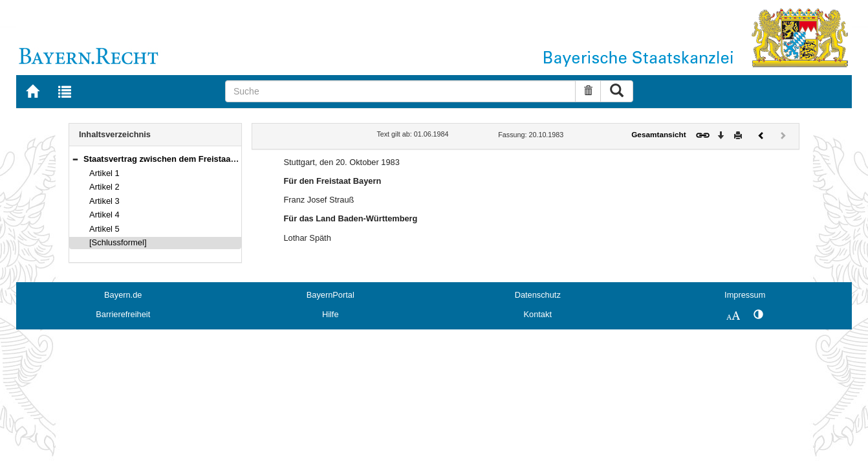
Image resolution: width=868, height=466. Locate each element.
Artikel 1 (104, 173)
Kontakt (538, 314)
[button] (75, 159)
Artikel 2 (104, 187)
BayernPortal (331, 295)
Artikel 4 (104, 215)
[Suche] (400, 91)
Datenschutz (538, 295)
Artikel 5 (104, 229)
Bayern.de (123, 295)
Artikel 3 (104, 201)
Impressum (745, 295)
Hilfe (331, 314)
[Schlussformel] (118, 242)
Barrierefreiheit (123, 314)
